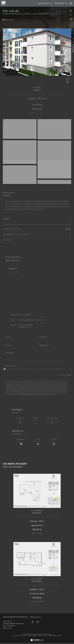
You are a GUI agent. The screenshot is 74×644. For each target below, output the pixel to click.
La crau (34, 14)
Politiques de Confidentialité (28, 394)
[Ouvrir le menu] (71, 3)
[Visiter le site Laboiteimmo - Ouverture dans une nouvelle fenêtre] (37, 640)
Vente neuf (27, 14)
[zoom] (20, 120)
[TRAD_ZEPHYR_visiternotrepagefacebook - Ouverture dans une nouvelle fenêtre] (32, 623)
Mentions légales (33, 637)
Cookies (59, 637)
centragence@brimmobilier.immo (32, 320)
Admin (40, 637)
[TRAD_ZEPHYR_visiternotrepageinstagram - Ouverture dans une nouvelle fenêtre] (37, 623)
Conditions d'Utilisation (42, 394)
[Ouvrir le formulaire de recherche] (61, 3)
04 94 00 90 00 (25, 315)
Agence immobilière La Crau (12, 14)
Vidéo (68, 79)
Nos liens (45, 637)
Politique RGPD (52, 637)
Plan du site (25, 637)
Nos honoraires (17, 637)
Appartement (43, 14)
